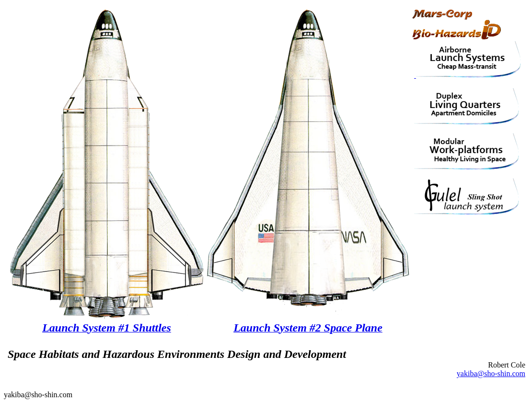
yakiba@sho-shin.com (491, 373)
